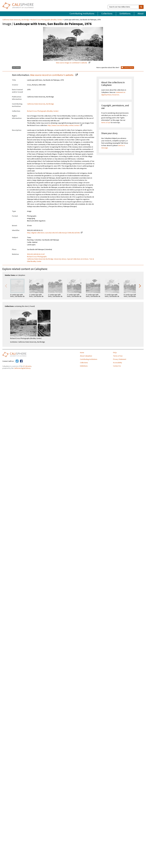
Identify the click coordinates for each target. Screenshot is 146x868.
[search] (141, 7)
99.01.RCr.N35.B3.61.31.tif (36, 254)
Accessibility (118, 363)
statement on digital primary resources (113, 94)
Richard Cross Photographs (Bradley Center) (47, 20)
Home (82, 353)
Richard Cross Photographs (37, 257)
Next (140, 286)
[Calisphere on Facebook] (21, 361)
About (141, 14)
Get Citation (16, 68)
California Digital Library (22, 368)
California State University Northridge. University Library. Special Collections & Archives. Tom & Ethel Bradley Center (60, 260)
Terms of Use (118, 356)
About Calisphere (86, 356)
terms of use (106, 123)
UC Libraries (27, 366)
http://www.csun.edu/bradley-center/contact (64, 125)
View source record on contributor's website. (52, 75)
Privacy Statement (120, 359)
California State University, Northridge (16, 20)
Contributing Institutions (82, 14)
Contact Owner (127, 68)
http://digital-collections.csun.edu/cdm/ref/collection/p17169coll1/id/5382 (53, 233)
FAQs (115, 353)
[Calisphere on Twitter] (17, 361)
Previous (6, 286)
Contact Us (117, 366)
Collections (107, 14)
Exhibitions (125, 14)
